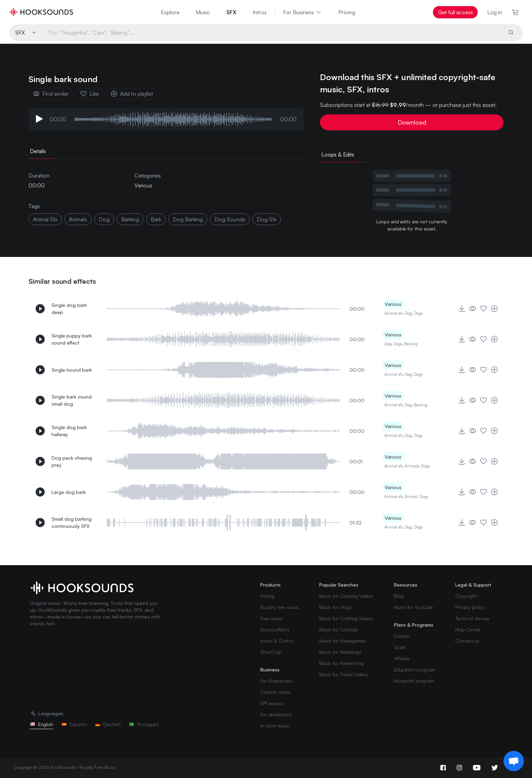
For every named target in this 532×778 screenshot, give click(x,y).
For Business (302, 12)
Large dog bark (69, 492)
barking (130, 219)
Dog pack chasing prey (72, 461)
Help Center (468, 629)
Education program (414, 670)
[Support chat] (514, 761)
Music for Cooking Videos (346, 596)
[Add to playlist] (494, 309)
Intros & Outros (277, 641)
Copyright (466, 596)
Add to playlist (132, 94)
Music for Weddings (340, 652)
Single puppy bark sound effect (72, 339)
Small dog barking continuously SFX (72, 522)
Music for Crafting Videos (346, 618)
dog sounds (230, 219)
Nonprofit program (414, 681)
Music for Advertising (341, 663)
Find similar (51, 94)
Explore (170, 12)
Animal (411, 496)
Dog (408, 313)
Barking (411, 344)
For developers (276, 714)
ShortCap (271, 652)
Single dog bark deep (69, 309)
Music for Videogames (343, 641)
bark (156, 219)
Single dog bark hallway (69, 431)
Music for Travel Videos (344, 674)
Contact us (467, 641)
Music (203, 12)
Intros (260, 12)
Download (412, 122)
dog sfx (267, 219)
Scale (400, 647)
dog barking (188, 219)
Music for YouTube (413, 607)
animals (78, 219)
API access (272, 703)
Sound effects (275, 629)
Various (143, 185)
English (42, 724)
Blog (399, 596)
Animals (412, 466)
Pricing (347, 12)
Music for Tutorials (339, 629)
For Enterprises (276, 681)
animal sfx (45, 219)
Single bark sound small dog (72, 400)
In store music (275, 726)
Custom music (275, 692)
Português (144, 724)
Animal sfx (394, 313)
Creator (402, 636)
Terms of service (472, 618)
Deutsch (108, 724)
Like (90, 94)
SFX (231, 12)
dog (104, 219)
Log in (495, 12)
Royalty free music (280, 607)
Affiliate (402, 658)
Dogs (418, 313)
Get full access (455, 12)
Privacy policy (470, 607)
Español (74, 724)
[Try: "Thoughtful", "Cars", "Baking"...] (272, 33)
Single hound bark (72, 370)
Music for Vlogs (336, 607)
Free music (271, 618)
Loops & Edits (338, 154)
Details (38, 151)
